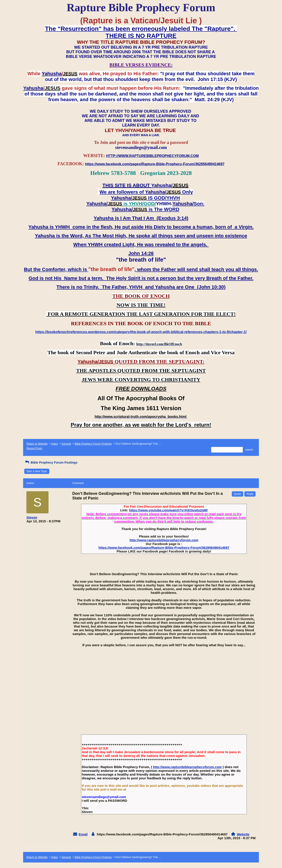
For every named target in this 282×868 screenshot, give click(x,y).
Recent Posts (34, 448)
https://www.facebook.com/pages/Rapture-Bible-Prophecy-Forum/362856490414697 (164, 548)
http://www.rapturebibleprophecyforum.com (164, 540)
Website (243, 834)
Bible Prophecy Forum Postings (93, 444)
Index (55, 444)
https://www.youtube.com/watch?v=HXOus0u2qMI (168, 510)
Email (83, 834)
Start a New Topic (37, 471)
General (66, 444)
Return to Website (37, 444)
